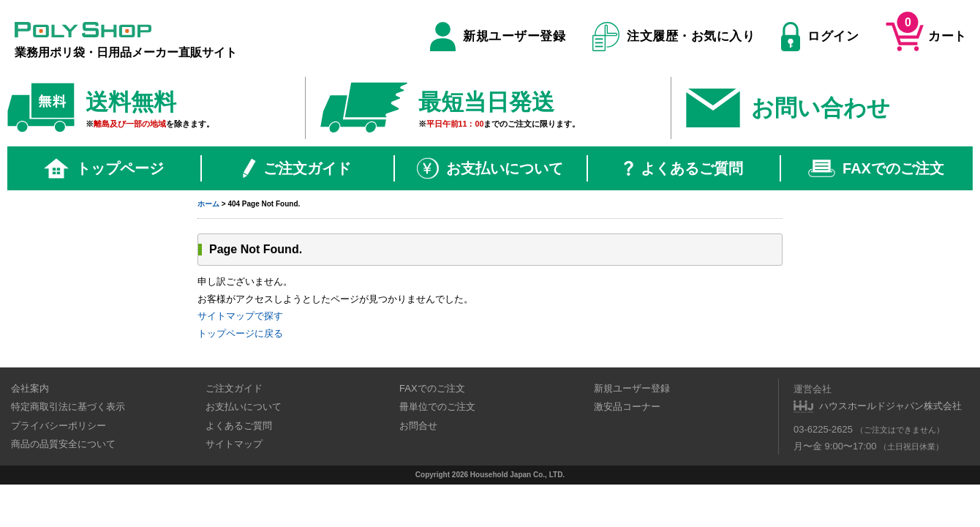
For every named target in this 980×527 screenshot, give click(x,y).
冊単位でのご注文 (437, 407)
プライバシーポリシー (59, 426)
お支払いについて (490, 168)
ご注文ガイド (297, 168)
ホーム (208, 204)
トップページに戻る (240, 333)
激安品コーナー (627, 407)
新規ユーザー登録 (498, 37)
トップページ (104, 168)
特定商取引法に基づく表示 (68, 407)
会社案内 (30, 388)
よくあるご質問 (683, 168)
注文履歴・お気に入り (674, 37)
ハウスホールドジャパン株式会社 (890, 406)
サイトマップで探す (240, 316)
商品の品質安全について (63, 444)
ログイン (820, 37)
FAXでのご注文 (876, 168)
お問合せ (418, 426)
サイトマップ (234, 444)
